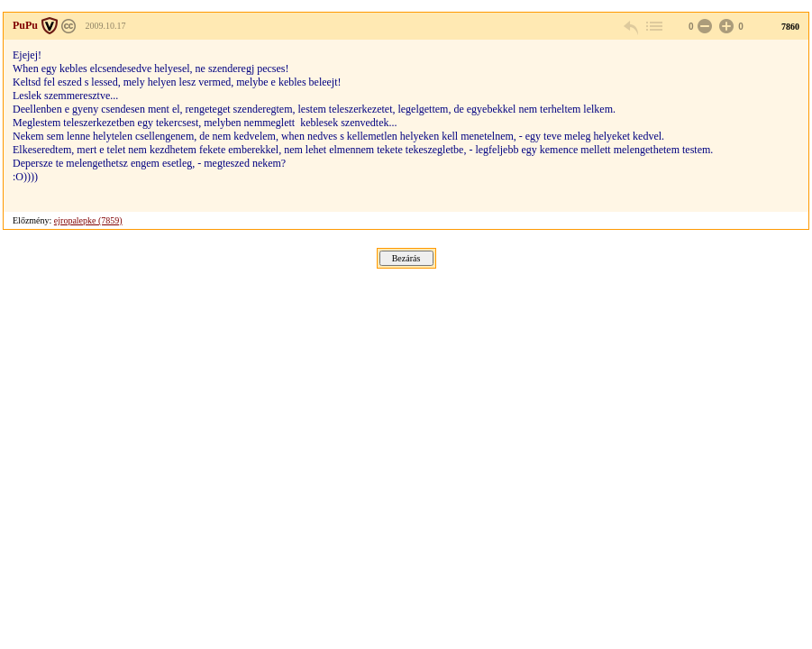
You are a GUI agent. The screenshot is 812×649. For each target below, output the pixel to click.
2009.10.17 (106, 26)
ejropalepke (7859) (88, 220)
